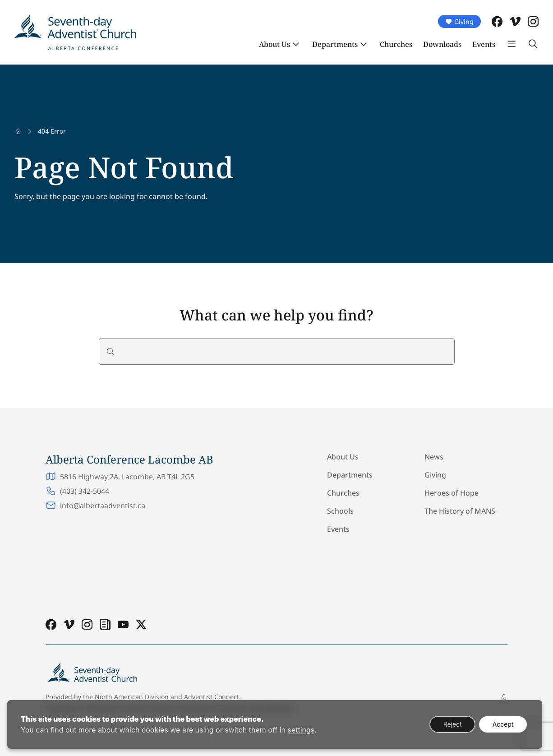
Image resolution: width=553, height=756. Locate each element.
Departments (335, 44)
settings (301, 730)
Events (484, 44)
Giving (459, 21)
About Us (274, 44)
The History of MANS (460, 511)
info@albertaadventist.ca (103, 506)
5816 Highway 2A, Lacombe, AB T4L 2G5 (127, 477)
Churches (396, 44)
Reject (452, 724)
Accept (503, 724)
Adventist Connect (212, 697)
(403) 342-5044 (85, 491)
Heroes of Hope (452, 493)
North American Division (132, 697)
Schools (340, 511)
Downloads (442, 44)
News (434, 457)
